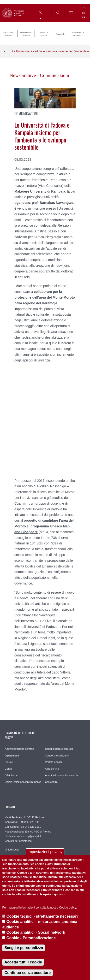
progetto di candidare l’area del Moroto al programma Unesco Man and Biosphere (44, 526)
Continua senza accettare (27, 973)
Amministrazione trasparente (62, 775)
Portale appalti (54, 762)
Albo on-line (52, 769)
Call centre (51, 782)
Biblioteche (11, 775)
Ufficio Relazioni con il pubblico (23, 782)
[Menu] (71, 13)
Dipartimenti (12, 756)
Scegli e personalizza (24, 948)
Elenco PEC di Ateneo (38, 832)
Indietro (5, 51)
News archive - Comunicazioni (39, 75)
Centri (8, 769)
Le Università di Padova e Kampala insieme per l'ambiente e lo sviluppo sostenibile (51, 51)
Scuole (9, 762)
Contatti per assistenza (18, 841)
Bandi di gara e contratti (59, 749)
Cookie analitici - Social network (36, 932)
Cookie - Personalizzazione (31, 938)
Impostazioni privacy (45, 852)
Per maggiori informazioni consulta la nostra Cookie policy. (39, 908)
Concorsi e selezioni (57, 756)
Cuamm (20, 503)
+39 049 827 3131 (30, 827)
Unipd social (12, 850)
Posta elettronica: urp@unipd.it (23, 836)
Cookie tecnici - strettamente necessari (42, 916)
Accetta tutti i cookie (23, 962)
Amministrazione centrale (20, 749)
